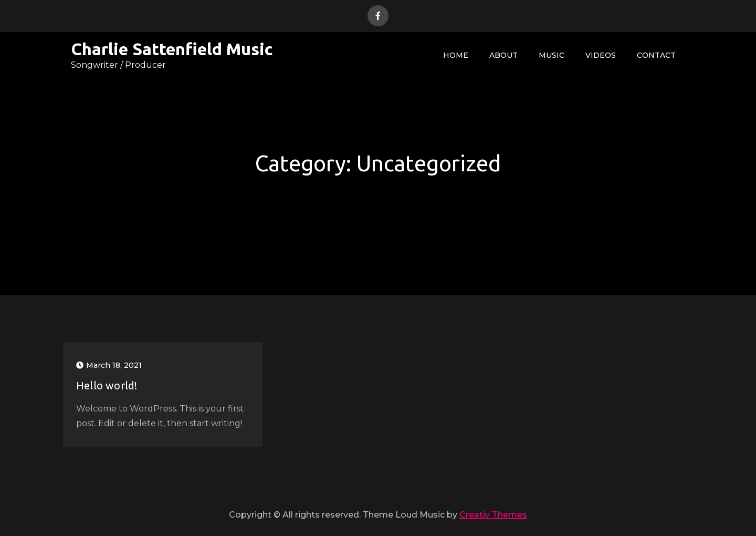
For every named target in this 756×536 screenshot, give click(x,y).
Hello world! (107, 385)
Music (552, 55)
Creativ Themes (493, 515)
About (503, 55)
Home (456, 55)
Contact (656, 55)
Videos (601, 55)
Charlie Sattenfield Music (172, 49)
